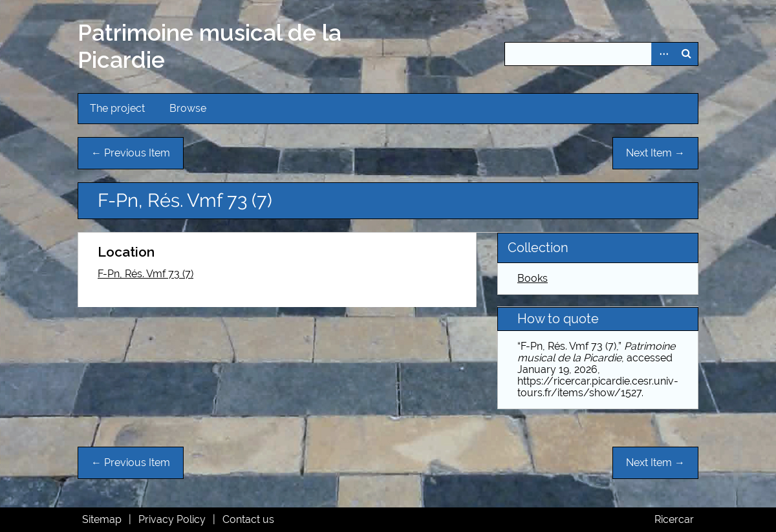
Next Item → (655, 153)
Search (686, 54)
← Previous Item (131, 153)
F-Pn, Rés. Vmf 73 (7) (145, 274)
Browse (188, 108)
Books (533, 278)
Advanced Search (663, 54)
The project (117, 108)
